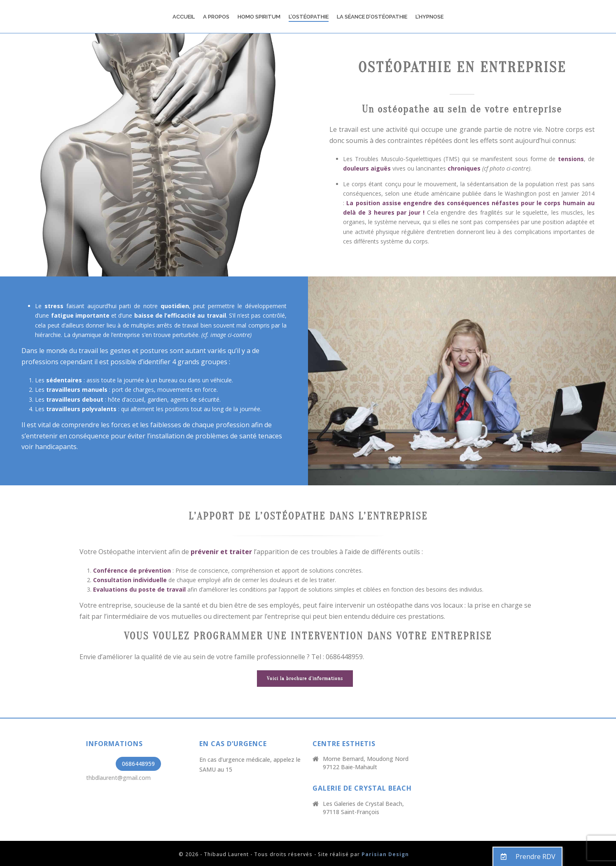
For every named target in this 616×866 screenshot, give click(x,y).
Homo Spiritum (259, 17)
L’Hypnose (429, 17)
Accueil (184, 17)
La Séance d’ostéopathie (372, 17)
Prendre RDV (524, 857)
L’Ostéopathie (309, 17)
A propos (216, 17)
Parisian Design (385, 854)
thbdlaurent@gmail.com (118, 778)
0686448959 (138, 764)
